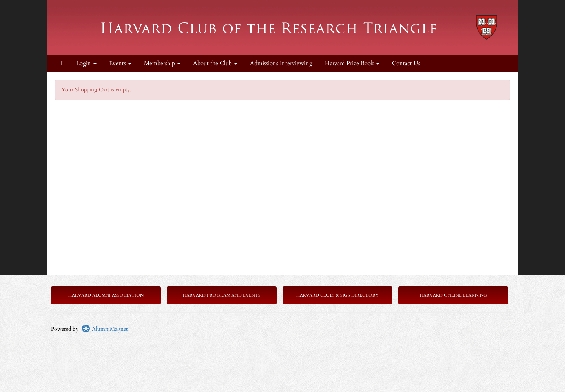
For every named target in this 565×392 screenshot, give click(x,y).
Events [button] (120, 63)
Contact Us (406, 63)
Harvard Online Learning (453, 295)
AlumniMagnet (105, 329)
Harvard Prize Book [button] (352, 63)
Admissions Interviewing (281, 63)
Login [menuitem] (86, 63)
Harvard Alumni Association (106, 295)
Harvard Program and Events (222, 295)
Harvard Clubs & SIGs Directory (337, 295)
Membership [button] (162, 63)
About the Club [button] (215, 63)
